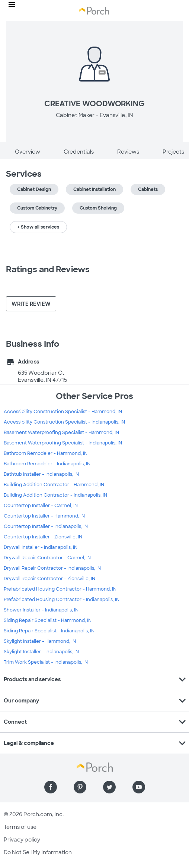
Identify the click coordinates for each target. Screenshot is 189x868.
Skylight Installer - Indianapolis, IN (41, 652)
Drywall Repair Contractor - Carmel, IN (47, 558)
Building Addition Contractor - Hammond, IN (54, 485)
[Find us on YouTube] (139, 787)
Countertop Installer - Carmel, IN (41, 506)
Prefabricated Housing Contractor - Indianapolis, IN (62, 600)
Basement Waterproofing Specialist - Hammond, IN (61, 433)
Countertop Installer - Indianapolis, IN (46, 526)
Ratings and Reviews (48, 269)
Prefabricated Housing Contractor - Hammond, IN (60, 589)
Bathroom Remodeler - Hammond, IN (46, 453)
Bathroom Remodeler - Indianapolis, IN (47, 464)
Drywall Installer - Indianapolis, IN (41, 547)
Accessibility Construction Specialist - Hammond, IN (63, 412)
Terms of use (20, 827)
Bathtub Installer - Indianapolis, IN (41, 474)
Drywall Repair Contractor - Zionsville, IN (49, 579)
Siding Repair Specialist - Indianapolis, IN (49, 631)
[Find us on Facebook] (51, 787)
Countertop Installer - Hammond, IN (44, 516)
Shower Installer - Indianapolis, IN (41, 610)
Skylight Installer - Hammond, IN (40, 641)
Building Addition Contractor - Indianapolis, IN (55, 495)
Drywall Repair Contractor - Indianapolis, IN (52, 568)
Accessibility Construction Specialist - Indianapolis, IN (64, 422)
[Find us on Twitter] (109, 787)
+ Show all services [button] (38, 227)
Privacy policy (22, 840)
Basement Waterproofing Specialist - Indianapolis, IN (63, 443)
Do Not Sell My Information (38, 852)
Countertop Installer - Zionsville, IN (43, 537)
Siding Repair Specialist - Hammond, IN (48, 620)
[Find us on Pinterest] (80, 787)
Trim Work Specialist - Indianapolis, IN (46, 662)
